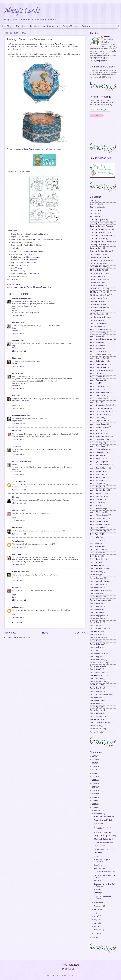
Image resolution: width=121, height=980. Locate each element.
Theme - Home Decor (98, 653)
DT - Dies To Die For (97, 270)
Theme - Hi (94, 650)
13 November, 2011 (19, 503)
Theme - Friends (96, 622)
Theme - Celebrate (97, 594)
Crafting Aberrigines (20, 298)
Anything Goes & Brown (35, 252)
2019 (94, 780)
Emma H (15, 528)
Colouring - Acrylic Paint (98, 220)
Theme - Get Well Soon (98, 628)
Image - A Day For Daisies (99, 330)
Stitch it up (97, 881)
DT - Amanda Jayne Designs (100, 261)
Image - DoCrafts (96, 374)
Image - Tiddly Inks (97, 499)
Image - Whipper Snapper (99, 521)
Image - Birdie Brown (97, 345)
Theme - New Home (97, 685)
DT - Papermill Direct (97, 301)
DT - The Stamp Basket (98, 317)
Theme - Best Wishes (97, 584)
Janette (15, 446)
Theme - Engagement (98, 616)
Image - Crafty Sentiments (99, 364)
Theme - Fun (94, 625)
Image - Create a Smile (98, 367)
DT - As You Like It (96, 264)
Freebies (21, 26)
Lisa (14, 497)
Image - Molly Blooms (98, 433)
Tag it (96, 856)
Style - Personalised (97, 540)
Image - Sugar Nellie (97, 493)
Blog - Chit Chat (95, 204)
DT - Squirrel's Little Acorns (99, 308)
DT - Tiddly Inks (95, 320)
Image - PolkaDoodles (98, 452)
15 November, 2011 (19, 600)
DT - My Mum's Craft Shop (99, 295)
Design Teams (70, 26)
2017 (94, 787)
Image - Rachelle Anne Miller (100, 465)
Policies (86, 26)
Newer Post (10, 633)
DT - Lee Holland (96, 283)
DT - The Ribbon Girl (97, 314)
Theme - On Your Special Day (100, 694)
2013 (94, 801)
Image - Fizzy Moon (97, 380)
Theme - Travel (95, 726)
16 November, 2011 (19, 618)
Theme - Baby (95, 575)
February (98, 930)
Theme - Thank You (97, 720)
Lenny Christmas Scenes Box (104, 872)
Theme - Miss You (96, 679)
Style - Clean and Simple (99, 531)
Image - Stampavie (97, 481)
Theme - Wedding (96, 729)
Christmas (36, 257)
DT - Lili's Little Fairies (98, 289)
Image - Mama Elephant (98, 424)
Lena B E (16, 374)
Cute (20, 268)
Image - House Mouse (98, 396)
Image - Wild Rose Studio (99, 525)
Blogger (71, 975)
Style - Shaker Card (97, 547)
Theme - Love (95, 669)
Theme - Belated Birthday (99, 581)
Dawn (14, 396)
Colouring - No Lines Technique (101, 242)
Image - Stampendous (98, 484)
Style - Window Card (97, 559)
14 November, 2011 (19, 547)
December (98, 810)
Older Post (80, 633)
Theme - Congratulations (99, 600)
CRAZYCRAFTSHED (20, 462)
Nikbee (15, 358)
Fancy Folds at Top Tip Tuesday (105, 836)
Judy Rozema (17, 482)
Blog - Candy (94, 201)
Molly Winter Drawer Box (103, 832)
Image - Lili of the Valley (98, 415)
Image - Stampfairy (19, 287)
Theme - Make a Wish (98, 672)
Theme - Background (97, 578)
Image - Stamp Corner (98, 477)
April (96, 923)
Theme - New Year (96, 691)
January (97, 933)
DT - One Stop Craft (97, 298)
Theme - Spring (95, 707)
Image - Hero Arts (96, 389)
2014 (94, 797)
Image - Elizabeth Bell (98, 377)
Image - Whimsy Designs (99, 515)
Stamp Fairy (54, 44)
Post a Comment (16, 622)
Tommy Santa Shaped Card (104, 849)
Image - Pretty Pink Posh (99, 456)
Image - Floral (95, 383)
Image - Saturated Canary (99, 468)
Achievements (51, 26)
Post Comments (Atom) (22, 638)
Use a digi (25, 276)
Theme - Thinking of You (98, 723)
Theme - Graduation (97, 641)
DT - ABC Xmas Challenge (99, 257)
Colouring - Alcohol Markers (100, 223)
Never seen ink (33, 274)
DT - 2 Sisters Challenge (99, 254)
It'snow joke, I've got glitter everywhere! (103, 861)
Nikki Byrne (17, 510)
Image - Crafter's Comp (98, 361)
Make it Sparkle (99, 846)
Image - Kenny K (96, 402)
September (98, 906)
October (97, 903)
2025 (94, 760)
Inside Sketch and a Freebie (104, 817)
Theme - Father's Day (98, 619)
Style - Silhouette (96, 553)
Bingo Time (98, 865)
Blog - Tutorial (95, 217)
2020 (94, 777)
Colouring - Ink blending (98, 239)
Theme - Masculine (97, 675)
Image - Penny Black (97, 446)
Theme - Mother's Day (98, 682)
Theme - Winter (95, 732)
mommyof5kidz (18, 554)
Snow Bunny (98, 853)
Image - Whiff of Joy (97, 512)
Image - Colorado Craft (98, 358)
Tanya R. (15, 541)
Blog (9, 26)
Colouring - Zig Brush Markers (100, 251)
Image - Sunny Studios (98, 496)
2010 (94, 938)
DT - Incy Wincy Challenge (99, 279)
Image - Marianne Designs (99, 427)
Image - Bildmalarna (97, 342)
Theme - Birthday (96, 587)
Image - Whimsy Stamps (99, 518)
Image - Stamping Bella (98, 490)
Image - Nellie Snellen (98, 440)
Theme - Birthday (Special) (99, 591)
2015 (94, 794)
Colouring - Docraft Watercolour (101, 235)
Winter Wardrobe (31, 260)
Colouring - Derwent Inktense (100, 229)
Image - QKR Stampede (98, 462)
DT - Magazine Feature (98, 292)
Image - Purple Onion (97, 459)
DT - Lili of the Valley (97, 286)
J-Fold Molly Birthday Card (103, 839)
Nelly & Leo (98, 889)
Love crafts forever (19, 416)
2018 (94, 784)
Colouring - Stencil (96, 248)
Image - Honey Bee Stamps (100, 393)
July (96, 913)
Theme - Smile (95, 704)
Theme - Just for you (97, 663)
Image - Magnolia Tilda (98, 421)
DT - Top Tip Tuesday (97, 323)
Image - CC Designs (97, 352)
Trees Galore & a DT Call (103, 820)
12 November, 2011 (19, 424)
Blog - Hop (94, 213)
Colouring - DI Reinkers (98, 232)
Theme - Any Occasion (98, 569)
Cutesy (22, 271)
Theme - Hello (95, 647)
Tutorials (34, 26)
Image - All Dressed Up (98, 333)
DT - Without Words (97, 327)
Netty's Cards (22, 11)
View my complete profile (99, 61)
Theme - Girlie (95, 635)
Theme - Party (95, 697)
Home (45, 633)
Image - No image (96, 443)
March (97, 926)
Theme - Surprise (96, 713)
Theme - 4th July (96, 562)
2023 (94, 766)
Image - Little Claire (97, 418)
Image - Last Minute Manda (100, 408)
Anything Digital (30, 263)
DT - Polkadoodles (96, 305)
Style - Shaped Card (97, 550)
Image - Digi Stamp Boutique (100, 371)
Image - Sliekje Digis (97, 474)
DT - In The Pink (96, 276)
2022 (94, 770)
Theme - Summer (96, 710)
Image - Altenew (96, 336)
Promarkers (31, 240)
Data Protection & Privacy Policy (101, 103)
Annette (107, 37)
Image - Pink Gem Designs (99, 449)
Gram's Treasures (19, 572)
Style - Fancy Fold (96, 534)
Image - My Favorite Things (100, 437)
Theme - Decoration (97, 606)
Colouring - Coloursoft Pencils (100, 226)
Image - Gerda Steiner (98, 386)
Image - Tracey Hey (97, 503)
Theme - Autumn (96, 572)
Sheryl (15, 431)
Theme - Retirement (97, 701)
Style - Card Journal (97, 528)
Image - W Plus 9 (96, 506)
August (97, 909)
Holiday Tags (98, 824)
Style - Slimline (95, 556)
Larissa (15, 587)
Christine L (16, 323)
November (98, 814)
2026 (94, 756)
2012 (94, 804)
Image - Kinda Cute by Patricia (101, 405)
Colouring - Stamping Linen (100, 245)
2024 (94, 763)
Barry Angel (98, 893)
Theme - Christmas (33, 287)
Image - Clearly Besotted (99, 355)
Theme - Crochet (96, 603)
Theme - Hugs (95, 657)
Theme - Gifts (46, 287)
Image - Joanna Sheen (98, 399)
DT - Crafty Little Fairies (98, 267)
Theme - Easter (95, 613)
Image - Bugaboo (96, 349)
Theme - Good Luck (97, 638)
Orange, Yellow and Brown (103, 843)
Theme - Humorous (97, 660)
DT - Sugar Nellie (96, 311)
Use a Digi (32, 254)
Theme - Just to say (97, 666)
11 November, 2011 (19, 316)
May (96, 920)
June (96, 916)
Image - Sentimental (97, 471)
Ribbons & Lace (99, 868)
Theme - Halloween (97, 644)
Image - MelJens (96, 430)
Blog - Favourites (96, 207)
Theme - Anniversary (97, 566)
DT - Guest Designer (97, 273)
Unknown (16, 607)
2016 (94, 790)
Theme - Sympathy (97, 716)
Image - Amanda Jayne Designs (101, 339)
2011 (94, 808)
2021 (94, 773)
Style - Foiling (95, 537)
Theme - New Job (96, 688)
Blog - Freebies (95, 210)
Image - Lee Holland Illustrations (101, 411)
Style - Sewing (95, 543)
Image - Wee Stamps (97, 509)
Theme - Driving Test (97, 609)
